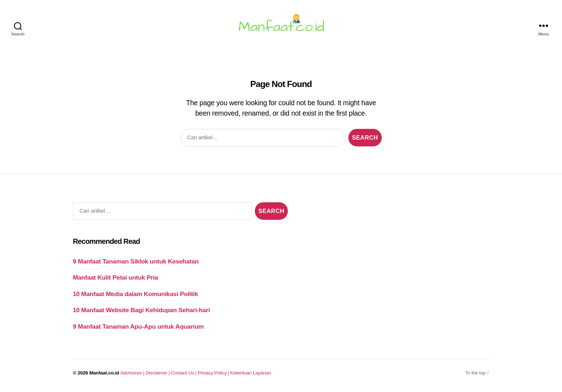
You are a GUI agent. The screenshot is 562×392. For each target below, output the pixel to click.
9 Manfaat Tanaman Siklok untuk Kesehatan (136, 261)
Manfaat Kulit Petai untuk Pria (115, 277)
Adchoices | (133, 373)
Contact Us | (184, 373)
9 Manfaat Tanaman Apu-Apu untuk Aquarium (138, 326)
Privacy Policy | (214, 373)
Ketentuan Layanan (251, 373)
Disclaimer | (158, 373)
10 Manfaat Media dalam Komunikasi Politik (135, 294)
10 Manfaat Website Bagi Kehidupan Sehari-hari (141, 310)
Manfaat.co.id (104, 373)
